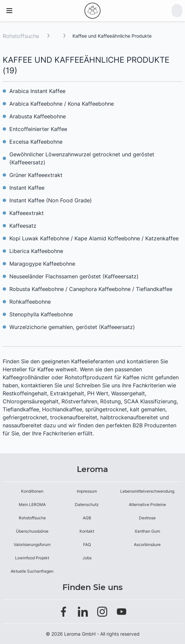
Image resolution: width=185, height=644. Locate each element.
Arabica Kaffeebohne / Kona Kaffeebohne (62, 104)
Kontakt (87, 531)
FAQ (87, 544)
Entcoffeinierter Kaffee (38, 129)
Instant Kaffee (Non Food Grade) (51, 200)
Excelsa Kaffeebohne (36, 142)
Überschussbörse (32, 531)
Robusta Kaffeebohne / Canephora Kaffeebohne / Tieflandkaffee (91, 289)
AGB (87, 518)
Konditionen (32, 491)
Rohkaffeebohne (30, 302)
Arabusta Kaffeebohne (38, 116)
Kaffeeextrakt (27, 213)
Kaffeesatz (23, 226)
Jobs (87, 558)
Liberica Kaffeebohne (36, 251)
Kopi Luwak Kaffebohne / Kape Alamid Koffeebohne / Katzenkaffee (94, 238)
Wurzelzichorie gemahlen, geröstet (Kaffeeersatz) (72, 327)
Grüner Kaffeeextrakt (36, 175)
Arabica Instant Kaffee (37, 91)
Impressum (87, 491)
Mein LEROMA (32, 504)
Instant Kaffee (27, 188)
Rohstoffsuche (21, 36)
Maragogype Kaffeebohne (42, 264)
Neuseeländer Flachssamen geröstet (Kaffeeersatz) (74, 276)
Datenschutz (87, 504)
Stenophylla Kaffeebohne (41, 314)
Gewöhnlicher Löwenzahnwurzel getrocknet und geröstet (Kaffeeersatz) (82, 158)
